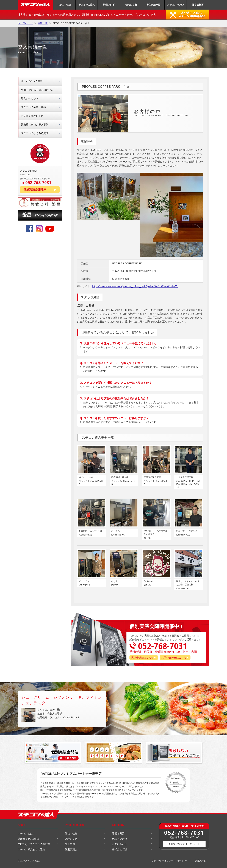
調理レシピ (109, 5)
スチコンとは (64, 5)
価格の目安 (131, 5)
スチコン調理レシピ (32, 116)
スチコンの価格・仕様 (34, 107)
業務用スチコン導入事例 (35, 125)
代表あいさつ (120, 839)
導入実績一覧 (153, 5)
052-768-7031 (184, 832)
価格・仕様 (71, 833)
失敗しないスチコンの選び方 (37, 90)
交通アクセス (201, 861)
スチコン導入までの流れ (31, 849)
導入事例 (70, 844)
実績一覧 (43, 23)
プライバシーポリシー (162, 861)
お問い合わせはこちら (174, 658)
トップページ (25, 23)
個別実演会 (71, 849)
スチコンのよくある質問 (35, 133)
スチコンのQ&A (176, 5)
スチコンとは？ (26, 833)
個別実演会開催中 (35, 189)
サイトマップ (184, 861)
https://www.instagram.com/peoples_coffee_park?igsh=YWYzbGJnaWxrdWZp (135, 286)
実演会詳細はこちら (142, 658)
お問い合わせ (120, 844)
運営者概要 (198, 5)
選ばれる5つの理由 (32, 81)
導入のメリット (30, 98)
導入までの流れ (87, 5)
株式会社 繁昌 (120, 849)
